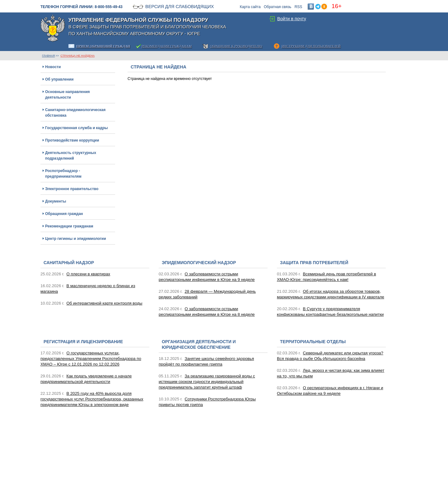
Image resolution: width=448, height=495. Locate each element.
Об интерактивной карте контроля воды (105, 303)
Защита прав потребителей (314, 263)
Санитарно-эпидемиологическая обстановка (75, 113)
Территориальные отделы (313, 342)
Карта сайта (250, 7)
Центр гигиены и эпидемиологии (76, 239)
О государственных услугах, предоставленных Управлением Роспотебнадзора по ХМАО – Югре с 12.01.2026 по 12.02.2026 (91, 359)
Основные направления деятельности (68, 95)
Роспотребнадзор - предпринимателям (63, 174)
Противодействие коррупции (72, 140)
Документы (56, 201)
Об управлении (59, 79)
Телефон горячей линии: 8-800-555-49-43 (82, 7)
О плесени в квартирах (89, 274)
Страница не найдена (77, 56)
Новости (53, 67)
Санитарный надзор (69, 263)
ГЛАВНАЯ (48, 56)
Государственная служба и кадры (76, 128)
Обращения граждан (64, 214)
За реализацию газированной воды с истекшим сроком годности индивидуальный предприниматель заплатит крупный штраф (207, 382)
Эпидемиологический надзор (199, 263)
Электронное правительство (72, 189)
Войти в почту (292, 19)
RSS (299, 7)
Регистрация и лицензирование (83, 342)
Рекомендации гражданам (69, 226)
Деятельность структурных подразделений (71, 156)
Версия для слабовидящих (180, 7)
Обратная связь (278, 7)
